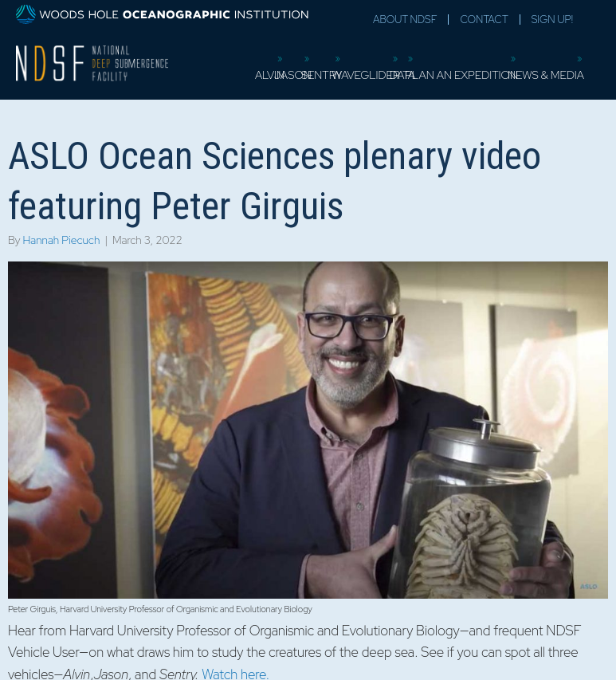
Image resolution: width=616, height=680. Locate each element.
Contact (484, 20)
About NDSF (405, 20)
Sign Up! (552, 20)
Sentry (328, 75)
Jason (298, 75)
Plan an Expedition (467, 75)
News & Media (551, 75)
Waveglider (372, 75)
